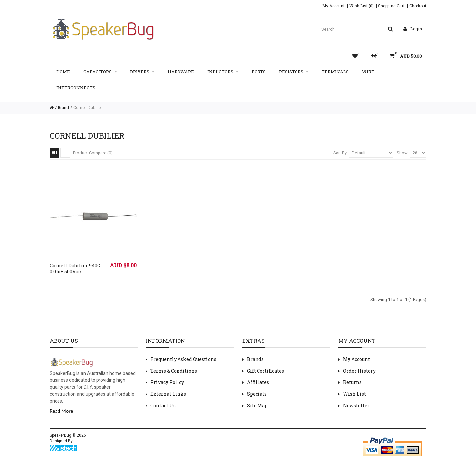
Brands (255, 359)
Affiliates (258, 382)
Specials (257, 394)
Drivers (142, 72)
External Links (168, 394)
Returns (352, 382)
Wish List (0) (361, 6)
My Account (334, 6)
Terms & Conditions (174, 371)
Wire (368, 72)
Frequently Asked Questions (183, 359)
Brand (63, 108)
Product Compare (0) (93, 153)
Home (63, 72)
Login (413, 29)
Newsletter (356, 405)
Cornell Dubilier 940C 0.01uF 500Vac (75, 269)
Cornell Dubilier (88, 108)
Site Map (257, 405)
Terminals (335, 72)
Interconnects (76, 88)
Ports (259, 72)
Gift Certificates (265, 371)
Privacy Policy (167, 382)
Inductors (223, 72)
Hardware (181, 72)
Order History (359, 371)
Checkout (418, 6)
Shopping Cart (391, 6)
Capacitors (100, 72)
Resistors (294, 72)
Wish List (355, 394)
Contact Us (163, 405)
